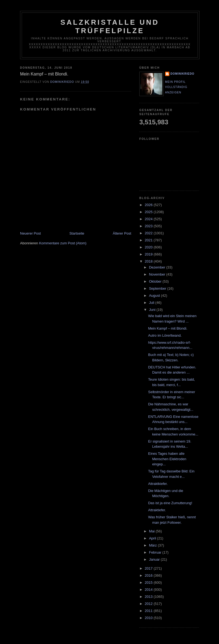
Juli (152, 303)
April (153, 538)
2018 (149, 261)
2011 (149, 611)
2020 (149, 247)
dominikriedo (182, 74)
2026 (149, 205)
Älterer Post (122, 233)
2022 (149, 233)
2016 (149, 575)
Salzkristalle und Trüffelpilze (110, 26)
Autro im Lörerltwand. (165, 335)
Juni (153, 310)
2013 (149, 597)
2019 (149, 254)
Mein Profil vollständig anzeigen (176, 87)
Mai (152, 531)
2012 (149, 604)
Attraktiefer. (157, 510)
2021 (149, 240)
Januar (155, 559)
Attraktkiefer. (158, 484)
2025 (149, 212)
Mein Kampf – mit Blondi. (168, 328)
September (158, 288)
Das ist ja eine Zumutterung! (170, 503)
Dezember (158, 267)
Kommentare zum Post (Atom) (63, 243)
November (158, 274)
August (155, 296)
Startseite (77, 233)
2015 (149, 583)
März (154, 545)
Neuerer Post (30, 233)
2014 (149, 590)
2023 (149, 226)
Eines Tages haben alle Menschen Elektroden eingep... (167, 459)
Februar (156, 552)
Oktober (156, 281)
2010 (149, 618)
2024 (149, 219)
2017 (149, 568)
